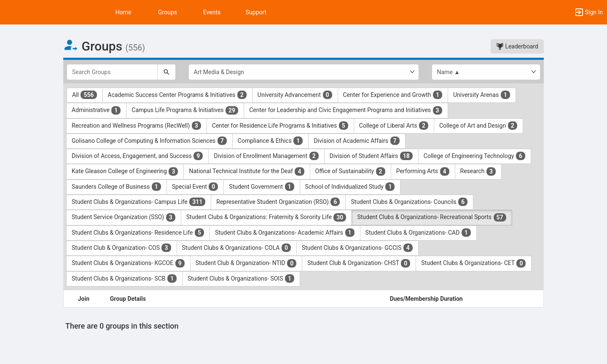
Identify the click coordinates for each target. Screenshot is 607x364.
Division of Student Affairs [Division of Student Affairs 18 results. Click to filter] (371, 156)
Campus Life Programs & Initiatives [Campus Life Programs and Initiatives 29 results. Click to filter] (185, 110)
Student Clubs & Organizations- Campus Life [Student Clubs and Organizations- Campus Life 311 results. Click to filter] (139, 202)
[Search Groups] (112, 72)
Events (212, 12)
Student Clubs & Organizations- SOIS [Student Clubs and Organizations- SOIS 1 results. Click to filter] (241, 278)
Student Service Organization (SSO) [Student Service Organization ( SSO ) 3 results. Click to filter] (124, 217)
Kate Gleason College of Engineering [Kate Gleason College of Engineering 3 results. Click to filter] (125, 171)
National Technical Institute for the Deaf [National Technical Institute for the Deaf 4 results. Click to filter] (247, 171)
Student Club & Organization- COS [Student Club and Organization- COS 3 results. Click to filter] (122, 248)
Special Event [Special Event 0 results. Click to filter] (195, 187)
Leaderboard (517, 46)
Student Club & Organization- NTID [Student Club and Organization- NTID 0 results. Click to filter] (246, 263)
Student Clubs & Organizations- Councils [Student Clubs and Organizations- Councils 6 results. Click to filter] (409, 202)
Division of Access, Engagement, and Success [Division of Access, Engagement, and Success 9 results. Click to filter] (137, 156)
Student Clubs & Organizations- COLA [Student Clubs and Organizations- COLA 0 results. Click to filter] (237, 248)
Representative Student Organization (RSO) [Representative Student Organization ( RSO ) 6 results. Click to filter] (278, 202)
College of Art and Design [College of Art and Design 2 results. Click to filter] (478, 126)
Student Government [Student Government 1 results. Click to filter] (262, 187)
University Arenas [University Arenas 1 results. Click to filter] (482, 95)
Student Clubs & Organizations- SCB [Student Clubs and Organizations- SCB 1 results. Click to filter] (124, 278)
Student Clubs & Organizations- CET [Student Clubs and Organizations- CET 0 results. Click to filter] (474, 263)
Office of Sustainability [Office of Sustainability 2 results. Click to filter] (351, 171)
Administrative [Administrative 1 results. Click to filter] (96, 110)
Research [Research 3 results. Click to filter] (478, 171)
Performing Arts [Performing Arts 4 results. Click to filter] (423, 171)
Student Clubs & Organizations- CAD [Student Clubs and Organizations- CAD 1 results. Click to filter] (418, 233)
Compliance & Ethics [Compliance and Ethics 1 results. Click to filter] (271, 141)
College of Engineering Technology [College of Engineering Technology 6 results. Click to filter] (475, 156)
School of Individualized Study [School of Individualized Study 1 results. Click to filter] (350, 187)
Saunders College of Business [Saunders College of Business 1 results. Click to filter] (117, 187)
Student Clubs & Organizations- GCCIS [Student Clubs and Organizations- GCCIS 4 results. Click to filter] (357, 248)
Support (256, 12)
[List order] (486, 72)
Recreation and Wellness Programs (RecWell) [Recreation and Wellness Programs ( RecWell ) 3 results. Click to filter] (137, 126)
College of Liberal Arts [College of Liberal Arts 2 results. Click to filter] (394, 126)
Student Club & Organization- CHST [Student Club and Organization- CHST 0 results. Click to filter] (359, 263)
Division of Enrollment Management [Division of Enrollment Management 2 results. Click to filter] (266, 156)
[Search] (167, 72)
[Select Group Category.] (304, 72)
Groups (168, 12)
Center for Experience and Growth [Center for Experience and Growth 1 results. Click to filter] (393, 95)
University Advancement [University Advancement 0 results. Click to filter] (295, 95)
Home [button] (124, 12)
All (85, 95)
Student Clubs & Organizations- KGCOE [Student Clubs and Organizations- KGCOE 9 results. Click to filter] (128, 263)
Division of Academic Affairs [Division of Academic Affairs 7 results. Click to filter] (357, 141)
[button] (588, 12)
